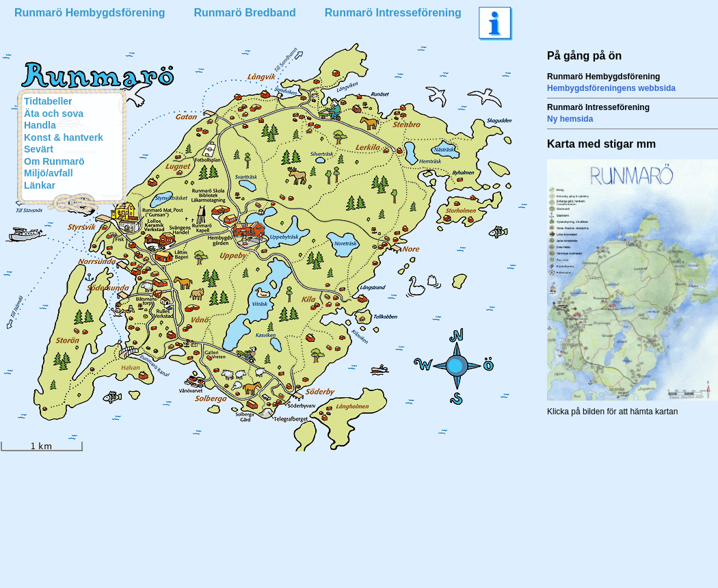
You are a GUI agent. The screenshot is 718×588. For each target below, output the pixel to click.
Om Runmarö (54, 161)
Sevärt (39, 149)
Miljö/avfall (49, 173)
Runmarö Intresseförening (393, 13)
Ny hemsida (570, 119)
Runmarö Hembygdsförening (90, 13)
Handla (40, 125)
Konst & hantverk (64, 137)
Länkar (40, 185)
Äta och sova (54, 113)
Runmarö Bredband (244, 13)
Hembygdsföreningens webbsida (611, 88)
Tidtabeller (48, 101)
